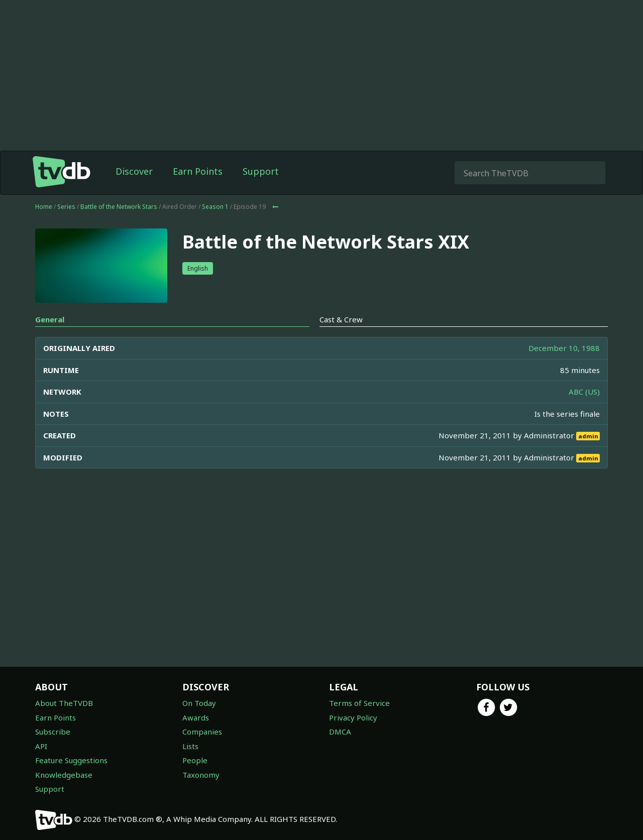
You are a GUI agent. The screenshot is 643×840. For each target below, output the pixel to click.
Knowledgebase (64, 775)
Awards (196, 717)
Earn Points (198, 171)
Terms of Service (359, 703)
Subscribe (53, 732)
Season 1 (215, 207)
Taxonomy (201, 775)
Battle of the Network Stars (119, 207)
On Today (199, 703)
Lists (190, 746)
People (195, 760)
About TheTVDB (64, 703)
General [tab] (50, 319)
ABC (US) (584, 392)
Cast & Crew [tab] (341, 319)
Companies (202, 732)
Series (66, 207)
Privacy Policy (353, 717)
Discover (134, 171)
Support (261, 171)
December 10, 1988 (564, 348)
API (41, 746)
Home (44, 207)
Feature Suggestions (71, 760)
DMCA (340, 732)
